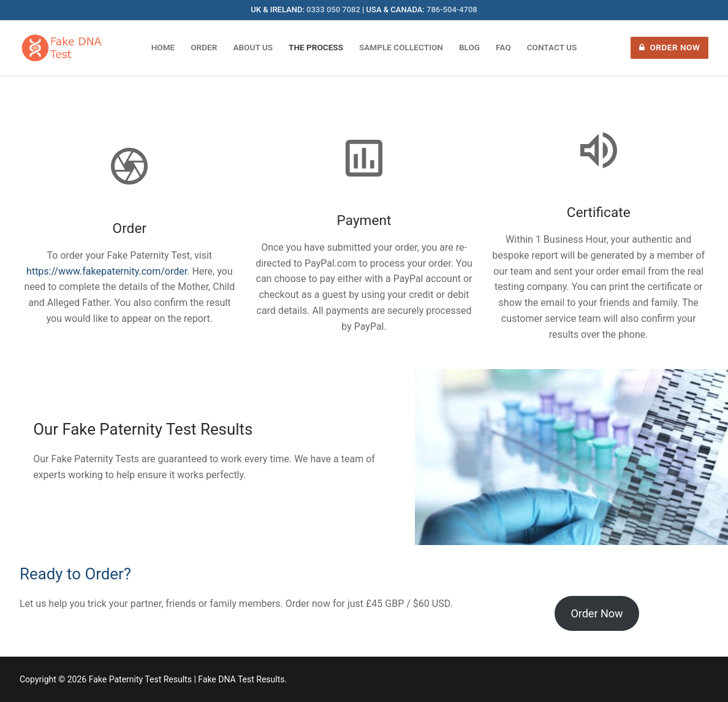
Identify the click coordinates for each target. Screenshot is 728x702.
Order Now (669, 47)
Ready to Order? (75, 574)
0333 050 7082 (333, 10)
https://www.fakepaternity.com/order (107, 271)
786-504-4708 (452, 10)
